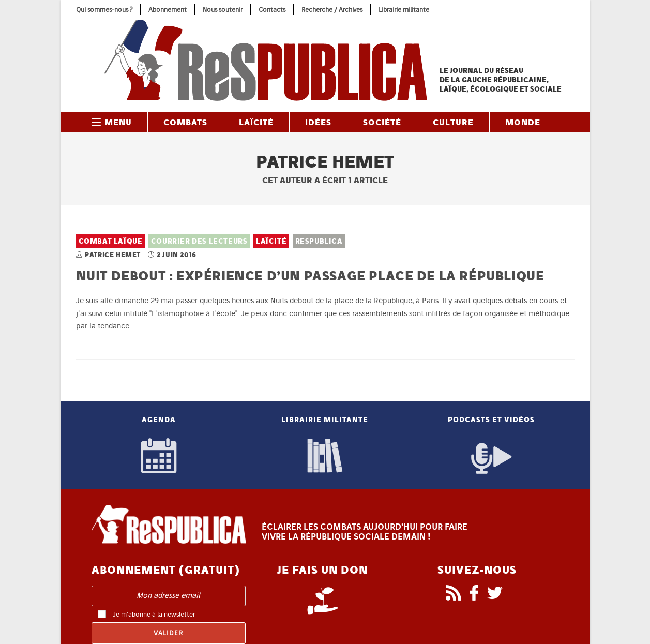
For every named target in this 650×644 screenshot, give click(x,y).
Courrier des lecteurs (199, 241)
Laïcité (271, 241)
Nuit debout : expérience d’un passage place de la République (310, 275)
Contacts (272, 10)
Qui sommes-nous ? (104, 10)
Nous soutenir (223, 10)
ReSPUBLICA (319, 241)
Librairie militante (404, 10)
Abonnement (168, 10)
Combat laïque (111, 241)
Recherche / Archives (332, 10)
